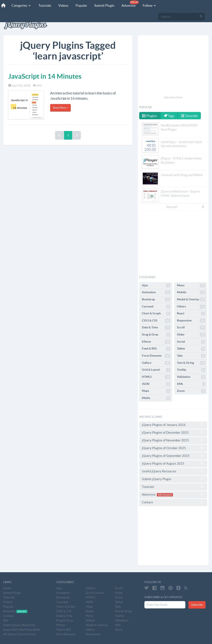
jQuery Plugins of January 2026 (173, 425)
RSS (6, 620)
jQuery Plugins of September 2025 (173, 456)
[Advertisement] (173, 66)
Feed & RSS (156, 349)
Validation (191, 377)
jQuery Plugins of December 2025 (173, 432)
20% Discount (165, 495)
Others (191, 307)
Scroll (191, 328)
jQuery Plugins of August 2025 (173, 463)
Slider (191, 335)
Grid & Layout (156, 370)
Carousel (156, 307)
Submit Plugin (104, 5)
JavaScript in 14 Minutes (45, 76)
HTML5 (156, 377)
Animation (156, 292)
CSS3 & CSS (156, 321)
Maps (156, 391)
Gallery (156, 363)
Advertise (130, 4)
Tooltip (191, 370)
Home (7, 588)
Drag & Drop (156, 335)
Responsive (191, 321)
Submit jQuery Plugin (173, 479)
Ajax (156, 285)
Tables (191, 349)
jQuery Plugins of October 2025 (173, 448)
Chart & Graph (156, 314)
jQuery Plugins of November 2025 (173, 440)
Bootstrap (156, 300)
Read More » (60, 108)
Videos (63, 5)
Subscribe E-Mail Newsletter (22, 630)
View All (185, 207)
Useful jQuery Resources (173, 471)
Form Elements (156, 356)
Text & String (191, 363)
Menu (191, 285)
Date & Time (156, 328)
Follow (150, 5)
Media (156, 398)
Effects (156, 342)
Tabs (191, 356)
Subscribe (197, 605)
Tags (169, 116)
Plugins (150, 116)
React (191, 314)
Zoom (191, 391)
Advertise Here (173, 97)
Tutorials (45, 5)
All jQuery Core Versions (19, 634)
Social (191, 342)
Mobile (191, 292)
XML (191, 384)
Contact (173, 502)
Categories (21, 5)
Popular (81, 5)
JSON (156, 384)
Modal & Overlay (191, 300)
